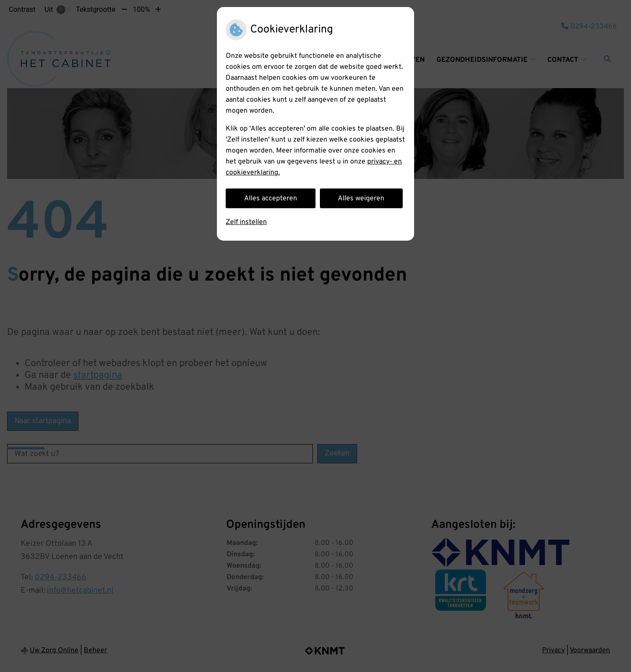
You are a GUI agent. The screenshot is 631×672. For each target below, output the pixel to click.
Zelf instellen (246, 222)
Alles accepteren (271, 199)
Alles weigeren (361, 199)
